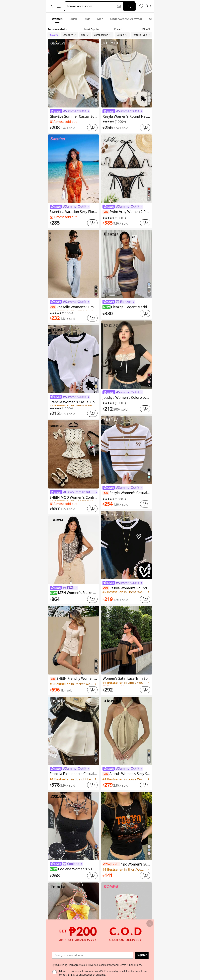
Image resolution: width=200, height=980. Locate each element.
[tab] (57, 19)
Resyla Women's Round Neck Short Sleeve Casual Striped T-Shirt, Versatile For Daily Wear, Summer (126, 116)
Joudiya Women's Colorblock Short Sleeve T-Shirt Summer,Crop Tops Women (126, 397)
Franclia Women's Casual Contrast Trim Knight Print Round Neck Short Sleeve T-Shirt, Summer (74, 402)
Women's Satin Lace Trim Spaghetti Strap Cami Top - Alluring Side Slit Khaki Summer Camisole (126, 678)
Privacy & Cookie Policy (101, 965)
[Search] (129, 6)
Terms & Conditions (130, 965)
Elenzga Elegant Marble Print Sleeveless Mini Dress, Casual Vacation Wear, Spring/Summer (126, 307)
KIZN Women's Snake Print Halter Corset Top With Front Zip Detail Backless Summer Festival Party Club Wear (74, 593)
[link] (70, 111)
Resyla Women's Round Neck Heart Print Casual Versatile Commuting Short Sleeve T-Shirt (126, 588)
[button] (91, 6)
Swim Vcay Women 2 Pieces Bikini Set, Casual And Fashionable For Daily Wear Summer (126, 212)
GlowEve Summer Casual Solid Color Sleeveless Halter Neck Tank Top (74, 116)
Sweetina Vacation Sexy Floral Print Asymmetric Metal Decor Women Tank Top (74, 212)
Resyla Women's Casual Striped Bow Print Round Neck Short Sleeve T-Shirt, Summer (126, 493)
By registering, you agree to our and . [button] (97, 965)
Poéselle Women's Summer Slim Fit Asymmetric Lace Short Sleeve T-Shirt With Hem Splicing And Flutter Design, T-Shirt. (74, 307)
